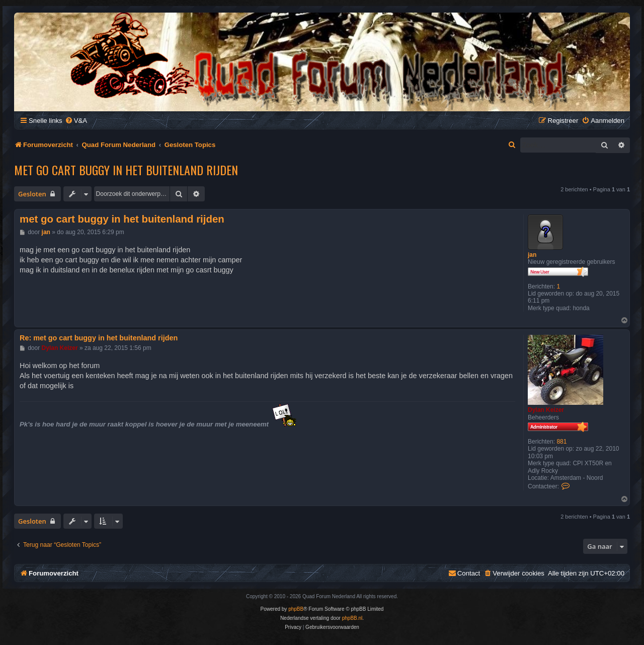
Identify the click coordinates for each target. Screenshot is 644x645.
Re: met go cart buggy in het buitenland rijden (99, 338)
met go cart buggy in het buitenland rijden (126, 170)
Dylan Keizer (546, 410)
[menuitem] (76, 121)
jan (532, 255)
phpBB (296, 609)
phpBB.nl (352, 618)
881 (561, 442)
